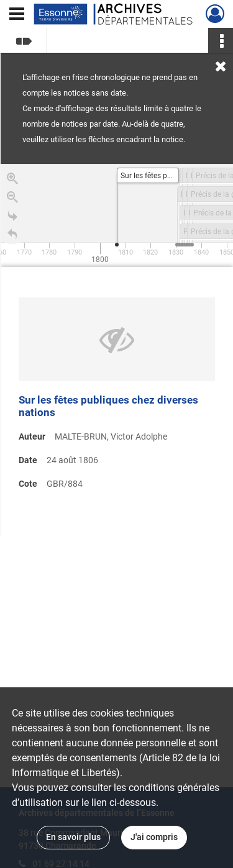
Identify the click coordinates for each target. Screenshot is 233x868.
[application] (117, 215)
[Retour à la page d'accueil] (12, 237)
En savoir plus (73, 837)
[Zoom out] (12, 199)
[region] (117, 350)
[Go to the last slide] (12, 218)
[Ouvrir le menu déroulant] (17, 15)
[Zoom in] (12, 181)
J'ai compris (154, 837)
